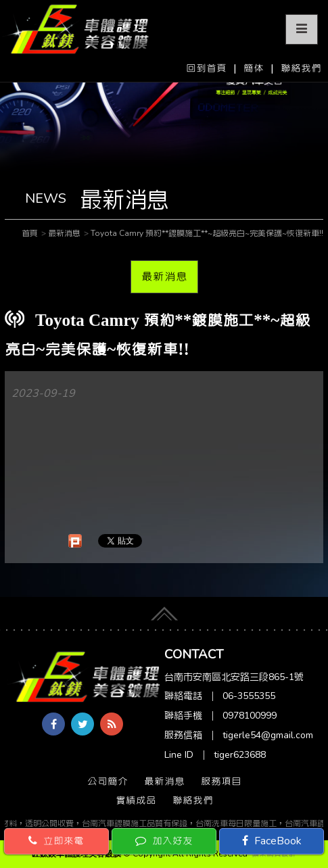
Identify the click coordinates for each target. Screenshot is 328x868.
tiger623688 (240, 755)
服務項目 (221, 781)
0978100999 (250, 716)
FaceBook (272, 841)
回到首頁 (206, 68)
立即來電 (56, 841)
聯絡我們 (301, 68)
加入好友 (164, 841)
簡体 (254, 68)
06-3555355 (249, 696)
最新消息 (164, 276)
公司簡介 (108, 781)
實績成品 (136, 800)
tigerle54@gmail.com (268, 735)
